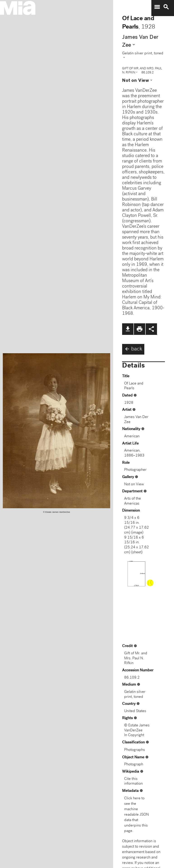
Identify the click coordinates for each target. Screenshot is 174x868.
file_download (128, 329)
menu (157, 7)
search (166, 7)
